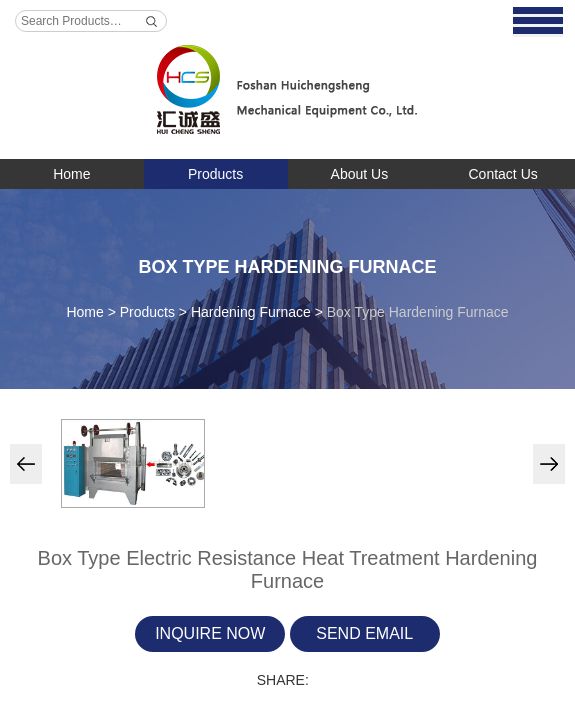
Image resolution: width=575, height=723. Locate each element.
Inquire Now (210, 633)
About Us (360, 174)
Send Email (364, 633)
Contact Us (503, 174)
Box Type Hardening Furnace (287, 267)
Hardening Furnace (251, 312)
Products (215, 174)
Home (71, 174)
